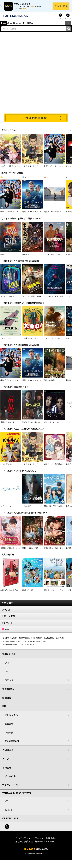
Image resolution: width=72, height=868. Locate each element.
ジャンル (36, 612)
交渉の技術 (27, 508)
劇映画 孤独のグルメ (53, 214)
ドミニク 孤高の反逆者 (32, 298)
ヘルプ (6, 761)
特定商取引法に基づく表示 (37, 643)
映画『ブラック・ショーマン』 (56, 168)
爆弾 (2, 257)
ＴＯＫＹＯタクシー (52, 257)
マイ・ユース (6, 508)
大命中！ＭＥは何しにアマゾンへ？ (36, 340)
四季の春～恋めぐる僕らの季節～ (57, 508)
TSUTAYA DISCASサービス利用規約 (31, 640)
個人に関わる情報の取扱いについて (15, 643)
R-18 (36, 632)
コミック (23, 25)
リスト (60, 20)
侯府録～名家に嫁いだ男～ (11, 550)
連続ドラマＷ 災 (7, 424)
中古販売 (9, 734)
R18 (68, 25)
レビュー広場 (9, 778)
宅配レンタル (11, 717)
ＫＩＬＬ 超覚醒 (7, 298)
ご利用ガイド (9, 752)
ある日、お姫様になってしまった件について (18, 168)
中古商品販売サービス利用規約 (54, 640)
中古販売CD (36, 25)
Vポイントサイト (11, 787)
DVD (6, 25)
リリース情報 (36, 618)
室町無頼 (26, 257)
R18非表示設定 (12, 743)
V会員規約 (14, 640)
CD (14, 25)
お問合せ (7, 770)
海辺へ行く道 (28, 592)
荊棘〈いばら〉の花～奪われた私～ (36, 550)
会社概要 (6, 640)
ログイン (68, 20)
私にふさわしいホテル (9, 592)
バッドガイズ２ (7, 466)
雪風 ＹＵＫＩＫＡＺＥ (32, 214)
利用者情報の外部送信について (13, 647)
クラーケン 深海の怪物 (54, 298)
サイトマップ (30, 647)
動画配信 (7, 700)
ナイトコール (6, 340)
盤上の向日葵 (49, 382)
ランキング (36, 625)
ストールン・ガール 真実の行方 (57, 340)
